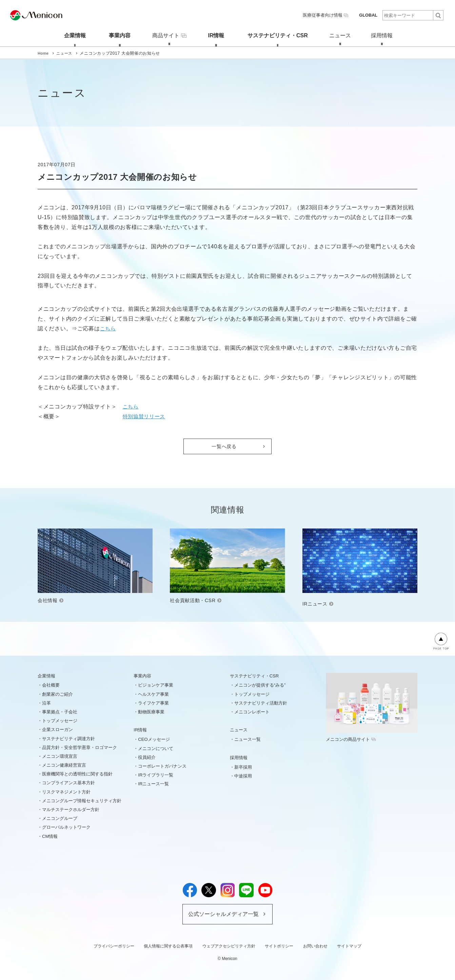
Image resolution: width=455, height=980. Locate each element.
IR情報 (215, 35)
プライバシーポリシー (114, 945)
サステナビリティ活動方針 (261, 702)
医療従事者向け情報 (328, 15)
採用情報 (385, 35)
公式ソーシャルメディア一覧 (223, 914)
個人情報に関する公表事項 (168, 945)
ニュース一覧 (248, 739)
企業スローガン (57, 729)
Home (44, 53)
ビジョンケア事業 (156, 685)
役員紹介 (147, 757)
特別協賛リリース (145, 416)
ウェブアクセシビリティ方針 (229, 945)
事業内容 (115, 35)
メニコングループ (60, 818)
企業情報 (70, 35)
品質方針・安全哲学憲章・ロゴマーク (80, 747)
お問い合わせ (315, 945)
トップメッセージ (60, 720)
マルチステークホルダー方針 (71, 809)
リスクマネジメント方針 (66, 791)
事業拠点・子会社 (60, 712)
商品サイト (166, 35)
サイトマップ (349, 945)
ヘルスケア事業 (153, 694)
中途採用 (243, 776)
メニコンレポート (252, 712)
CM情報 (50, 836)
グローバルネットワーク (66, 827)
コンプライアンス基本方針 (68, 782)
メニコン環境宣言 (60, 756)
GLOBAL (369, 15)
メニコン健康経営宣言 (64, 765)
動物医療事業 (151, 712)
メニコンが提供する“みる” (260, 685)
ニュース (340, 35)
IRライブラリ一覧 (156, 775)
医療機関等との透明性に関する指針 (77, 774)
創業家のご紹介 (57, 694)
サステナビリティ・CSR (276, 35)
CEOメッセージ (154, 739)
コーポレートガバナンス (162, 766)
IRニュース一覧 (153, 783)
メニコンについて (156, 748)
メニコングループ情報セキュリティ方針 (82, 800)
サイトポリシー (279, 945)
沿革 (46, 702)
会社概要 (51, 685)
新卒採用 (243, 766)
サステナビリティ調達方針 (68, 738)
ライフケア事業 (153, 702)
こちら (108, 328)
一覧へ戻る (224, 446)
